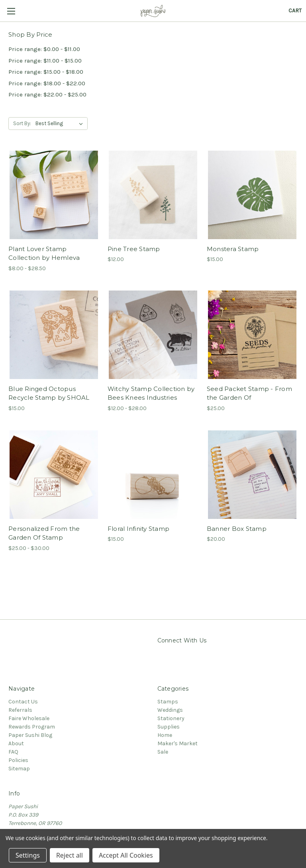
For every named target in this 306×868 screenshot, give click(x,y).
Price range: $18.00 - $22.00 (47, 83)
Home (165, 735)
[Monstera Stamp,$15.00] (252, 195)
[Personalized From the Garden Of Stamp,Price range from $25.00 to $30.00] (54, 475)
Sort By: (22, 123)
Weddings (170, 710)
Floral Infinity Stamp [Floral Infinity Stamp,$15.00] (138, 529)
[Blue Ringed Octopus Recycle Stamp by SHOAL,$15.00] (54, 335)
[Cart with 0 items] (295, 11)
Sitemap (19, 769)
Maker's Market (178, 743)
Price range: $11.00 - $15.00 (45, 61)
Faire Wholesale (29, 718)
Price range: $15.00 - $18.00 (46, 72)
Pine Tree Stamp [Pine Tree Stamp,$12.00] (134, 249)
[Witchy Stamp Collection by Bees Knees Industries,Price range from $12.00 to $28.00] (153, 335)
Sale (163, 752)
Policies (18, 760)
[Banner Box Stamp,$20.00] (252, 475)
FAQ (13, 752)
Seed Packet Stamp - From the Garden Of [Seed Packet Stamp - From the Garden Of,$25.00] (249, 393)
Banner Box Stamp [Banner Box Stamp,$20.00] (237, 529)
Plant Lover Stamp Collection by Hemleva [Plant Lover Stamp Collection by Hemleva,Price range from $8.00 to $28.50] (44, 253)
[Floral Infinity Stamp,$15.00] (153, 475)
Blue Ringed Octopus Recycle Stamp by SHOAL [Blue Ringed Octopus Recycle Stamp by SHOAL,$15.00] (49, 393)
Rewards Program (32, 727)
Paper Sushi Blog (30, 735)
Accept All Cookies (126, 855)
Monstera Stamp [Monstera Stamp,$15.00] (233, 249)
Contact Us (23, 702)
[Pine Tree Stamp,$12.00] (153, 195)
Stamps (168, 702)
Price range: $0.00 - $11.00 (44, 49)
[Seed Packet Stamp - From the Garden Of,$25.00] (252, 335)
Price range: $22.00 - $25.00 (47, 94)
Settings (28, 855)
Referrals (20, 710)
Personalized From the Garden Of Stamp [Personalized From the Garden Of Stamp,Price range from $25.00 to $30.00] (44, 533)
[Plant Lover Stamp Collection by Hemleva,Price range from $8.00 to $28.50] (54, 195)
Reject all (70, 855)
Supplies (169, 727)
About (16, 743)
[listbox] (61, 124)
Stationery (171, 718)
